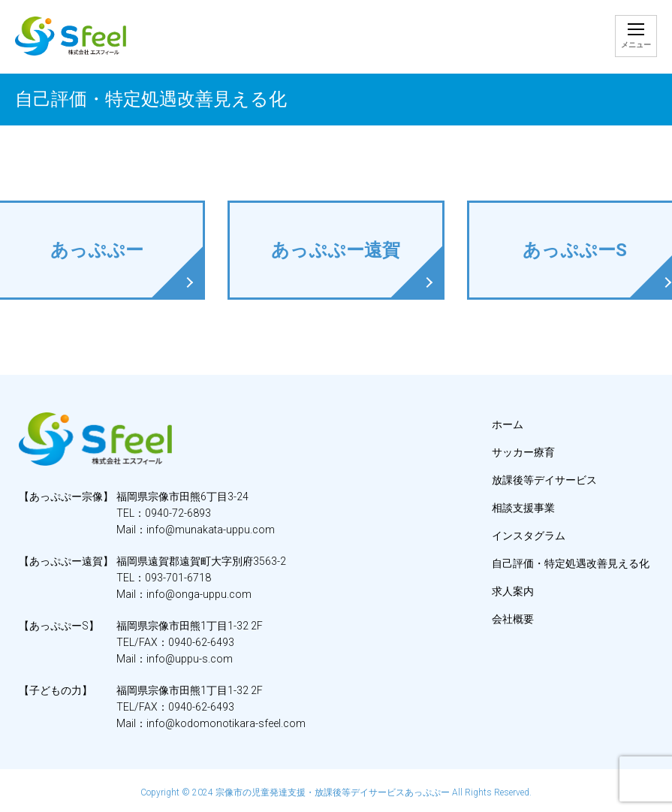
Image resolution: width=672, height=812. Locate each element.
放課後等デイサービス (544, 480)
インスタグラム (529, 536)
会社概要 (513, 619)
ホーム (508, 424)
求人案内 (513, 591)
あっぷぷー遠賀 (336, 250)
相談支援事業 (523, 508)
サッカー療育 (523, 452)
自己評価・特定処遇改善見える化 (571, 563)
